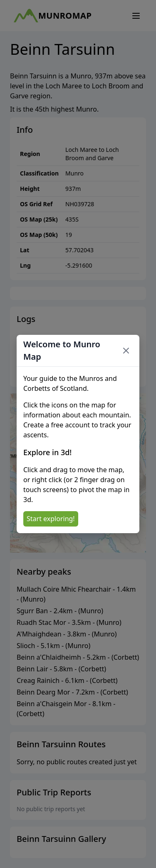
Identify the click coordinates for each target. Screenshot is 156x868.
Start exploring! (51, 519)
